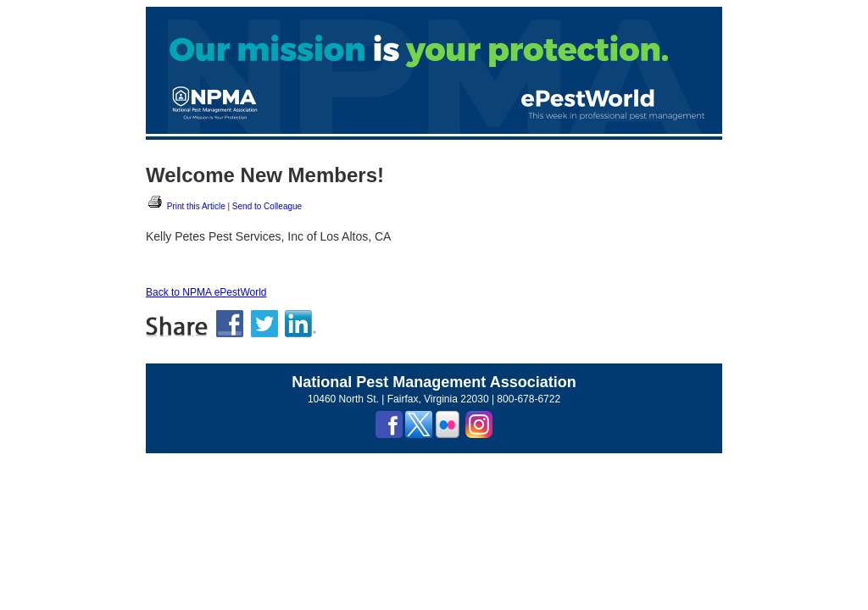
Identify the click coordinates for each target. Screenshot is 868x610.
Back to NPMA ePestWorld (206, 292)
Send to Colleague (267, 206)
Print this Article (186, 206)
